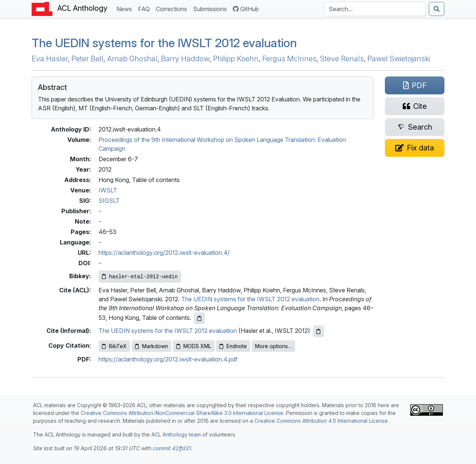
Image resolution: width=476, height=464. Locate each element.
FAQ (145, 8)
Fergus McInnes (289, 59)
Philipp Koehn (236, 59)
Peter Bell (87, 59)
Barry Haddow (185, 59)
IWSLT (108, 190)
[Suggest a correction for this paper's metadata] (415, 148)
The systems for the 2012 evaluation (164, 43)
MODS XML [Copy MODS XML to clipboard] (194, 346)
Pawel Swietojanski (399, 59)
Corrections (173, 8)
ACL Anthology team (176, 434)
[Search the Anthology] (375, 9)
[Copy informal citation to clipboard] (319, 331)
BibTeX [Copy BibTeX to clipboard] (114, 346)
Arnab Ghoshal (132, 59)
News (126, 8)
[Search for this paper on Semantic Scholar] (415, 127)
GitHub (246, 9)
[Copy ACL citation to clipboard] (200, 318)
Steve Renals (342, 59)
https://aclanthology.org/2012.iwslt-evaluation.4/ (164, 253)
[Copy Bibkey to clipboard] (140, 277)
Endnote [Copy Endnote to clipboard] (233, 346)
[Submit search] (437, 9)
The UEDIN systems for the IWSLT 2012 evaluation (250, 299)
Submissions (211, 8)
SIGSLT (109, 201)
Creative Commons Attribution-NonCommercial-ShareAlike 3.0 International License (182, 413)
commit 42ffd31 (172, 448)
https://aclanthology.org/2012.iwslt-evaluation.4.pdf (168, 359)
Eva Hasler (50, 59)
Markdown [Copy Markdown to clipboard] (152, 346)
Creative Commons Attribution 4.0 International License (321, 421)
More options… (274, 346)
